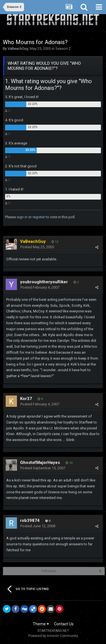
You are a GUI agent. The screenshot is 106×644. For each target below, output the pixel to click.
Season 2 (63, 48)
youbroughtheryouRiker (44, 282)
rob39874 (30, 520)
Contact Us (64, 624)
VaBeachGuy (18, 48)
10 (69, 463)
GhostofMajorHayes (40, 463)
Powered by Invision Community (53, 636)
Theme (41, 624)
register (39, 217)
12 (55, 242)
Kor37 (26, 399)
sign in (22, 217)
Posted (37, 247)
